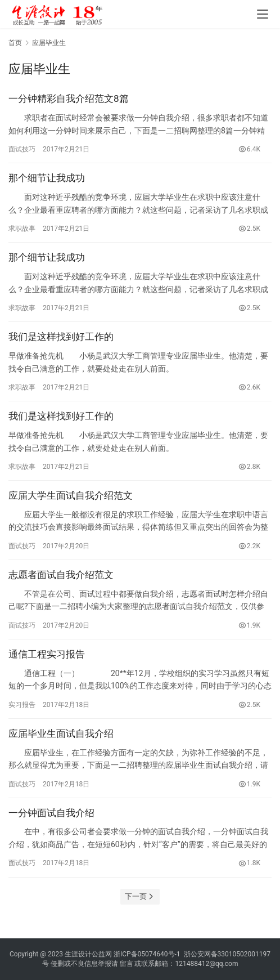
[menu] (263, 14)
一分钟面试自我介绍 (51, 813)
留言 (127, 964)
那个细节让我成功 (47, 178)
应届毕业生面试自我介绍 (61, 733)
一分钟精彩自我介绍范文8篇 (69, 99)
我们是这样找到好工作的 (61, 337)
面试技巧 (22, 149)
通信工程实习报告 (47, 654)
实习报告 (22, 705)
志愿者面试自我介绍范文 (61, 575)
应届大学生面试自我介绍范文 (71, 495)
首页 (15, 43)
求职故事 (22, 229)
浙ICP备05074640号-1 (147, 954)
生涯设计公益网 (88, 954)
